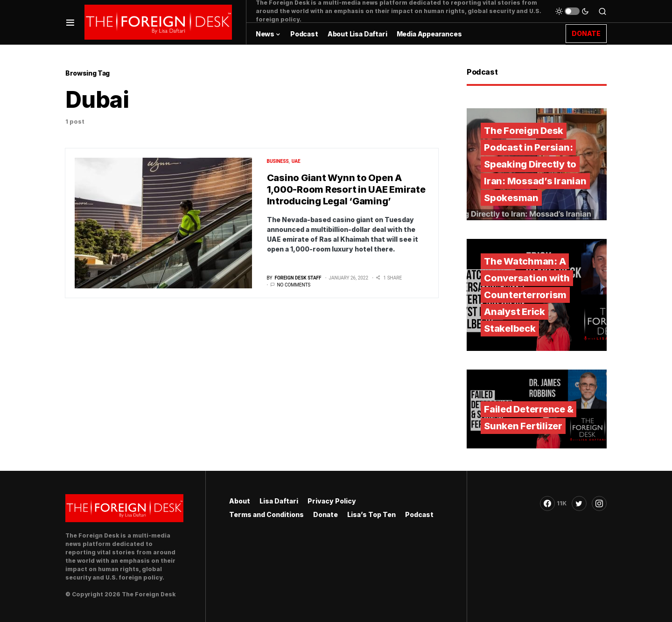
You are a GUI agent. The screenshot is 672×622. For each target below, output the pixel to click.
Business (278, 161)
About (240, 501)
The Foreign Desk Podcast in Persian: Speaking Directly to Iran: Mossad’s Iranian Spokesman (535, 164)
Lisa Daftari (279, 501)
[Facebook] (553, 503)
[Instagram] (599, 503)
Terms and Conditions (266, 514)
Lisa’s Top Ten (371, 514)
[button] (70, 22)
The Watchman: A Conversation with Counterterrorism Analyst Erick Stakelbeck (527, 295)
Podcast (419, 514)
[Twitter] (579, 503)
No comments (294, 285)
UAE (296, 161)
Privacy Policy (332, 501)
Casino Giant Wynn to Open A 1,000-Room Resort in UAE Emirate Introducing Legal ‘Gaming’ (346, 189)
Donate (325, 514)
